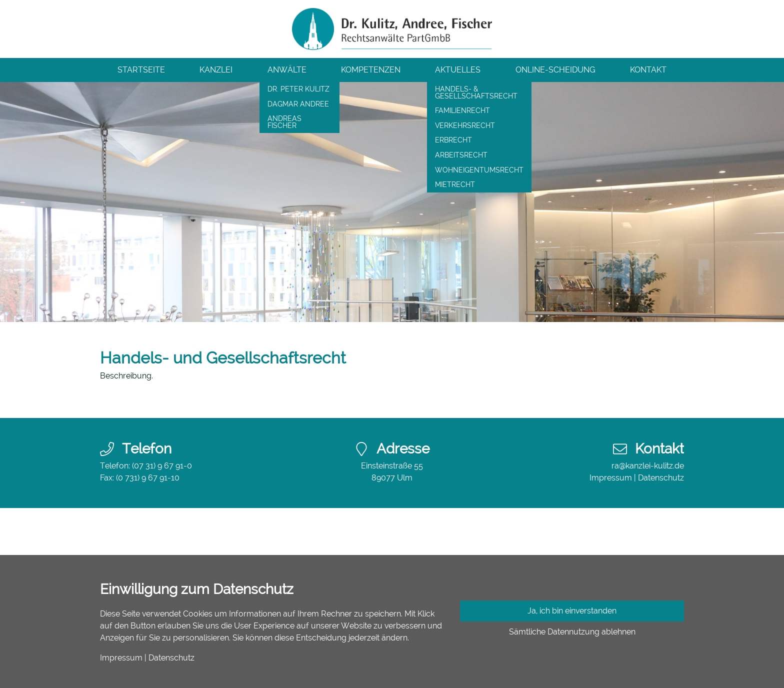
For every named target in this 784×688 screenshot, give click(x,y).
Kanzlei (216, 70)
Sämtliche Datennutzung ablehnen (572, 632)
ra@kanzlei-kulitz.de (648, 466)
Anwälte (287, 70)
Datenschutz (661, 478)
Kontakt (648, 70)
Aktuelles (458, 70)
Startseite (141, 70)
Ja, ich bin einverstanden (572, 611)
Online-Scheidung (555, 70)
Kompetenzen (371, 70)
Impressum (611, 478)
